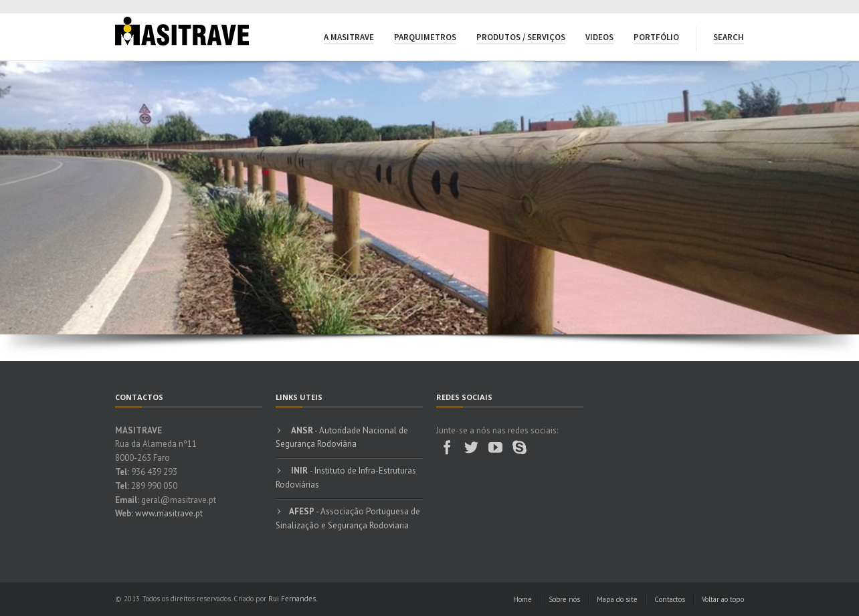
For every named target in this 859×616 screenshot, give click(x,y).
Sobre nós (564, 599)
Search (729, 37)
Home (522, 599)
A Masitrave (349, 37)
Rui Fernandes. (293, 599)
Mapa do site (617, 599)
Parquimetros (425, 37)
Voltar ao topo (723, 599)
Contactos (670, 599)
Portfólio (656, 37)
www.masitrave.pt (169, 513)
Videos (599, 37)
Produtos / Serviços (521, 37)
